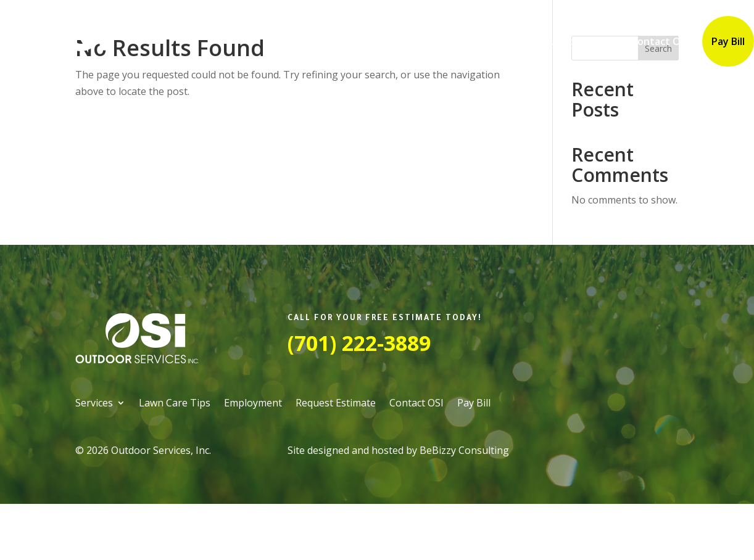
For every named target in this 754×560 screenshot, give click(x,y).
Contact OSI (660, 41)
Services (327, 41)
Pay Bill (728, 41)
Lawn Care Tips (409, 41)
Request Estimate (575, 41)
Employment (488, 41)
